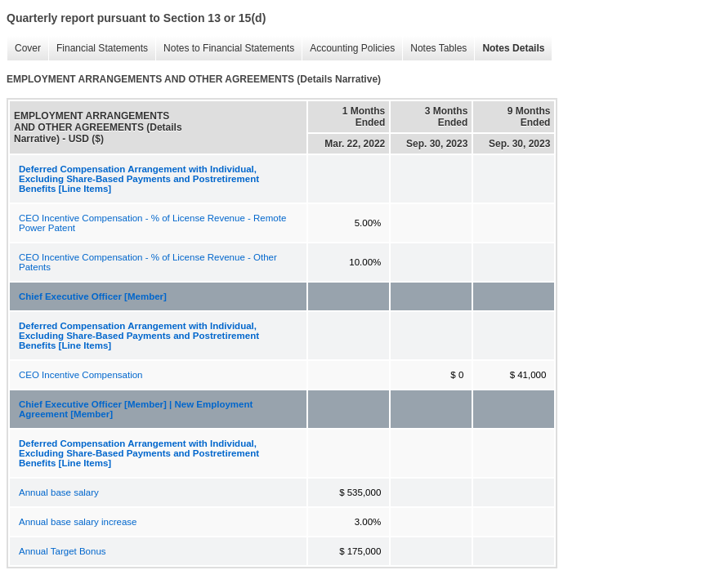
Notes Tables (434, 49)
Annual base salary (59, 492)
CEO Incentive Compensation (81, 375)
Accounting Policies (348, 49)
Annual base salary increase (78, 522)
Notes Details (509, 49)
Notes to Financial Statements (225, 49)
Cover (24, 49)
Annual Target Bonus (63, 551)
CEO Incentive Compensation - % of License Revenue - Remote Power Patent (152, 223)
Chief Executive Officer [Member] (93, 296)
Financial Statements (98, 49)
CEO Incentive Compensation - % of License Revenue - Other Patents (148, 262)
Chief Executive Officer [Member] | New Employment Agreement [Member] (136, 409)
